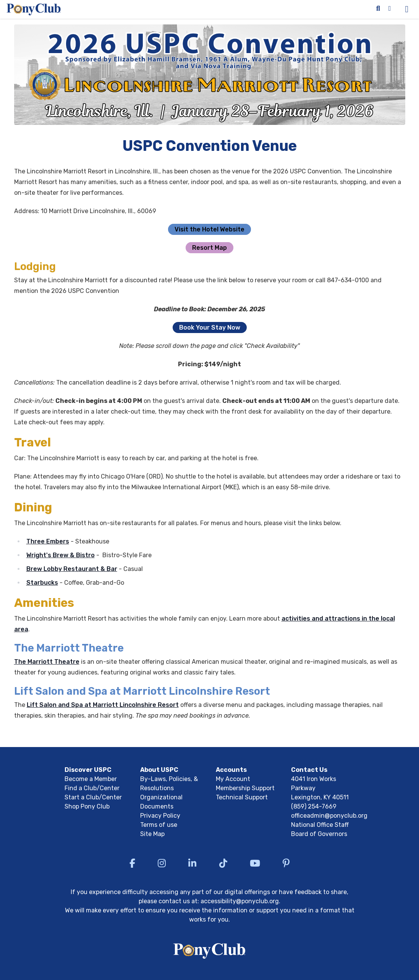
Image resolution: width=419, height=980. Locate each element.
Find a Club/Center (92, 788)
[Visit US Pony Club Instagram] (162, 863)
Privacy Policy (160, 816)
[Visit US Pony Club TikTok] (223, 863)
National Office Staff (320, 825)
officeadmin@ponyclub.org (329, 816)
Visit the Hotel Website (209, 229)
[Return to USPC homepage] (209, 952)
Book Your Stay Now (210, 327)
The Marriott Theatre (47, 662)
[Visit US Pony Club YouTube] (255, 863)
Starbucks (42, 583)
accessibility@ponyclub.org (240, 901)
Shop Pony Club (87, 806)
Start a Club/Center (93, 797)
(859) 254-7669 (314, 806)
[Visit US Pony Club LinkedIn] (192, 863)
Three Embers (48, 541)
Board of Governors (319, 834)
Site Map (152, 834)
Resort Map (209, 248)
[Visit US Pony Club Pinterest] (286, 863)
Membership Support (245, 788)
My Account (233, 779)
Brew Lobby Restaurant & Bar (72, 569)
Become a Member (91, 779)
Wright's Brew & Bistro (61, 555)
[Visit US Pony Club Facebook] (132, 863)
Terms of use (159, 825)
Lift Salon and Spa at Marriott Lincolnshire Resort (103, 705)
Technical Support (242, 797)
